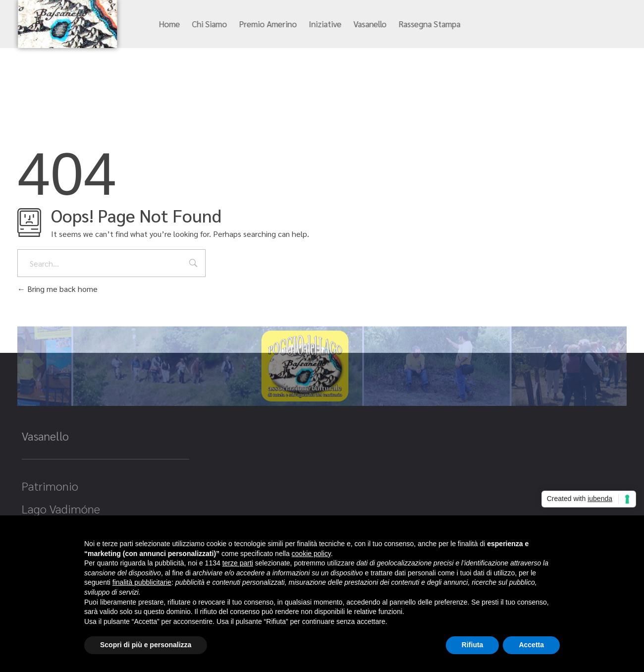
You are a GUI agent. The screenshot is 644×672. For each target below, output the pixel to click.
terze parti (238, 563)
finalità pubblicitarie (142, 582)
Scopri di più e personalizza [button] (146, 645)
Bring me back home (57, 289)
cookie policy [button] (311, 554)
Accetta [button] (531, 645)
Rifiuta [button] (473, 645)
